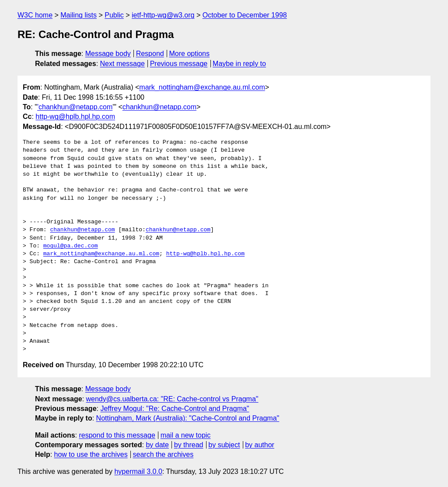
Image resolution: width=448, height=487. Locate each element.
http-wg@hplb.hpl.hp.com (75, 117)
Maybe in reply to (239, 64)
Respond (150, 54)
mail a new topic (186, 435)
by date (157, 445)
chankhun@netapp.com (159, 107)
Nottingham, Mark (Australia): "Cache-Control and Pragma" (188, 418)
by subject (224, 445)
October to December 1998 (245, 15)
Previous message (179, 64)
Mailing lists (79, 15)
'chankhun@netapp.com (75, 107)
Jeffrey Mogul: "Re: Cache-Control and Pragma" (175, 409)
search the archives (163, 454)
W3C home (35, 15)
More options (190, 54)
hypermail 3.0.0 (138, 471)
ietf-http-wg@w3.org (163, 15)
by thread (189, 445)
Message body (108, 54)
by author (260, 445)
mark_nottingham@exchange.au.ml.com (202, 87)
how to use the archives (91, 454)
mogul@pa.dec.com (71, 246)
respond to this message (117, 435)
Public (114, 15)
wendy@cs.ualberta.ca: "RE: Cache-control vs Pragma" (172, 399)
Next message (122, 64)
